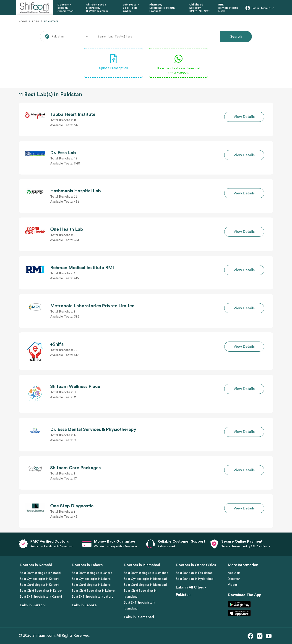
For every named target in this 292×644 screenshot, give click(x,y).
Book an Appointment (66, 9)
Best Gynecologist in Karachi (39, 579)
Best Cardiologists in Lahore (91, 585)
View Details (244, 117)
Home (23, 21)
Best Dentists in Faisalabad (194, 573)
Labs (36, 21)
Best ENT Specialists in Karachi (41, 597)
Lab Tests (130, 5)
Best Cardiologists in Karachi (39, 585)
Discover (234, 579)
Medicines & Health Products (162, 9)
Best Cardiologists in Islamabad (145, 585)
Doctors (64, 5)
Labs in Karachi (33, 605)
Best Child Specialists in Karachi (42, 591)
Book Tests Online (130, 9)
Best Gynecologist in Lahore (91, 579)
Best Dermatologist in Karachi (40, 573)
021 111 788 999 (199, 11)
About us (234, 573)
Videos (233, 585)
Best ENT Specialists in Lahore (93, 597)
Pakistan (51, 21)
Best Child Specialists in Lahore (93, 591)
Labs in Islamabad (139, 617)
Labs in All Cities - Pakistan (191, 591)
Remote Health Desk (228, 9)
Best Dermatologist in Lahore (92, 573)
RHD (221, 5)
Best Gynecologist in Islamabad (145, 579)
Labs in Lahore (84, 605)
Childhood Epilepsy (196, 6)
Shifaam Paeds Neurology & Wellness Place (97, 8)
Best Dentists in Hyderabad (195, 579)
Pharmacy (156, 5)
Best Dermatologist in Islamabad (146, 573)
